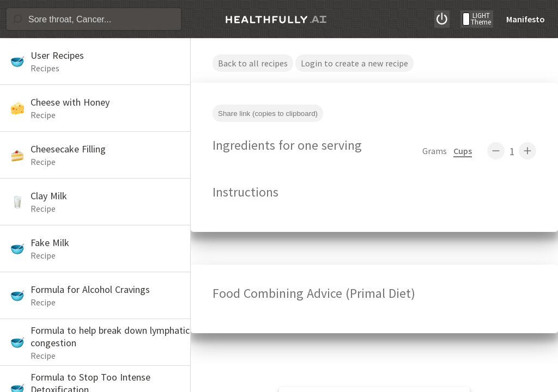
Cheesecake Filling (68, 149)
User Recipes (57, 55)
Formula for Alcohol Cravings (90, 289)
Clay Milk (49, 196)
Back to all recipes (253, 63)
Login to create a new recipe (354, 63)
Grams (435, 151)
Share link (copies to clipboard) (268, 114)
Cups (463, 151)
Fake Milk (50, 243)
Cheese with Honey (70, 102)
